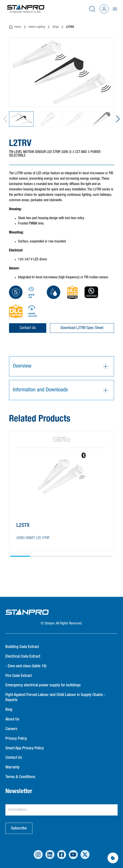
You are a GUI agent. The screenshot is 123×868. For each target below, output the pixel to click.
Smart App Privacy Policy (25, 748)
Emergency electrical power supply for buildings (43, 685)
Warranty (12, 767)
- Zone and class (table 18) (26, 666)
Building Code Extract (22, 647)
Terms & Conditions (20, 777)
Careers (11, 729)
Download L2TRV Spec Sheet (82, 328)
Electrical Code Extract (23, 656)
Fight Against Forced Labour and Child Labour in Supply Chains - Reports (55, 697)
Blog (9, 710)
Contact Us (28, 328)
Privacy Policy (16, 739)
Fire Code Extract (19, 676)
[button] (118, 119)
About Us (12, 719)
